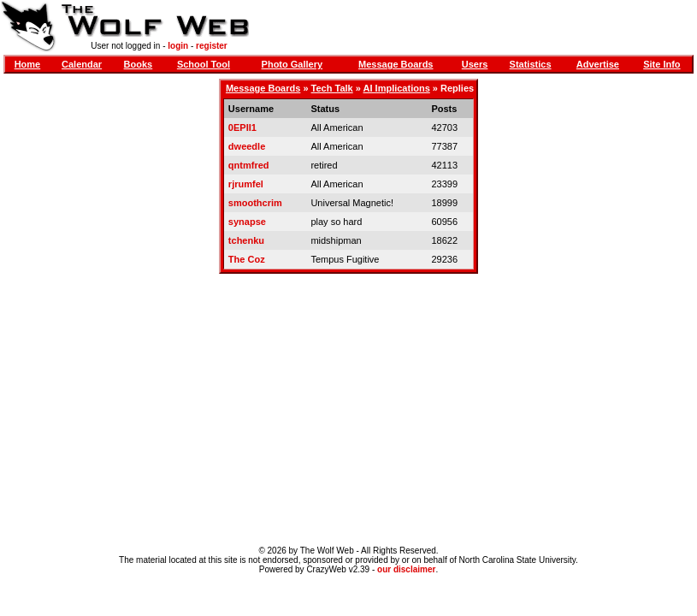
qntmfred (249, 165)
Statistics (531, 64)
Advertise (598, 64)
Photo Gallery (292, 64)
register (212, 46)
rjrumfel (246, 184)
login (178, 46)
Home (28, 64)
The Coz (247, 259)
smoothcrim (255, 203)
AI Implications (397, 88)
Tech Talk (332, 88)
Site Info (662, 64)
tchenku (246, 240)
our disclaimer (406, 569)
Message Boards (396, 64)
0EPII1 (242, 127)
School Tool (204, 64)
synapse (247, 222)
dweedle (247, 146)
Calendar (82, 64)
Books (139, 64)
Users (475, 64)
